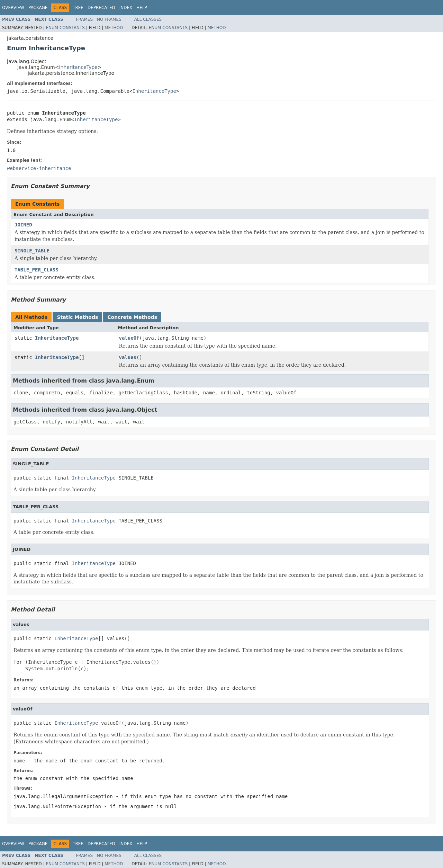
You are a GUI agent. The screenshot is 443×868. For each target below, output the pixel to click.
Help (142, 8)
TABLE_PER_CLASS (36, 270)
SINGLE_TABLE (32, 251)
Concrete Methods (132, 317)
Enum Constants (65, 28)
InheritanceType (78, 67)
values (128, 357)
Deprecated (101, 8)
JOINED (23, 225)
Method (114, 28)
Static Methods (77, 317)
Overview (13, 8)
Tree (78, 8)
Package (38, 8)
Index (126, 8)
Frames (85, 19)
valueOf (129, 338)
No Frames (109, 19)
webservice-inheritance (39, 168)
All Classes (148, 19)
